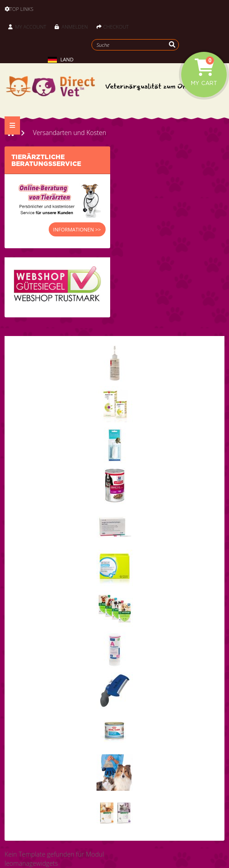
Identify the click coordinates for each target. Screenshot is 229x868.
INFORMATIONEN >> (77, 229)
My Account (27, 27)
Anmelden (71, 27)
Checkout (113, 27)
